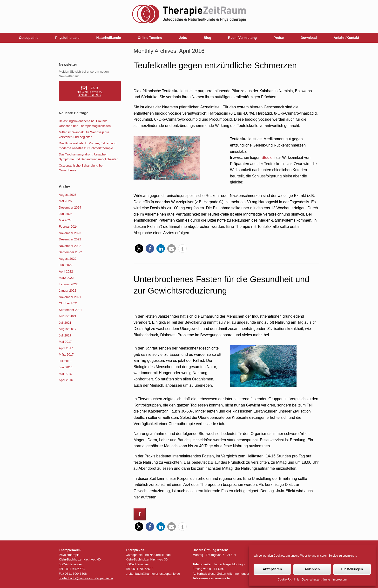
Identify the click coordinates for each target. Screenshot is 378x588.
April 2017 (66, 348)
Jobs (183, 38)
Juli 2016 (65, 361)
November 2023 (70, 233)
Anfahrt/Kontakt (346, 38)
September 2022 (70, 252)
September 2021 (70, 310)
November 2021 (70, 297)
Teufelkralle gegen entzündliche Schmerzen (215, 65)
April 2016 (66, 380)
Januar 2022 (67, 290)
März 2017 (66, 354)
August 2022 (68, 259)
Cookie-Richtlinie (289, 580)
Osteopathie (29, 38)
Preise (279, 38)
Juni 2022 (66, 265)
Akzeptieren (272, 569)
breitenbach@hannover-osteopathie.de (86, 578)
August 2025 (68, 195)
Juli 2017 (65, 335)
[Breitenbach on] (153, 514)
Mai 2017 (65, 342)
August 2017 (68, 329)
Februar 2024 (68, 227)
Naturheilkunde (108, 38)
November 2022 (70, 246)
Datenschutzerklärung (316, 580)
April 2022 (66, 271)
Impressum (340, 580)
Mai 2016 (65, 374)
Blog (207, 38)
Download (309, 38)
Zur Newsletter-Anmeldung (90, 91)
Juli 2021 (65, 323)
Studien (268, 157)
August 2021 (68, 316)
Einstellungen (352, 569)
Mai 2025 (65, 201)
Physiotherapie (67, 38)
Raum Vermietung (242, 38)
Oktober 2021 (68, 303)
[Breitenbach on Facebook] (140, 514)
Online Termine (150, 38)
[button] (139, 248)
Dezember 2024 (70, 207)
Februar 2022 (68, 284)
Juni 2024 (66, 214)
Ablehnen (312, 569)
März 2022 (66, 278)
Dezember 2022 (70, 239)
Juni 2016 (66, 367)
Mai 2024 (65, 220)
